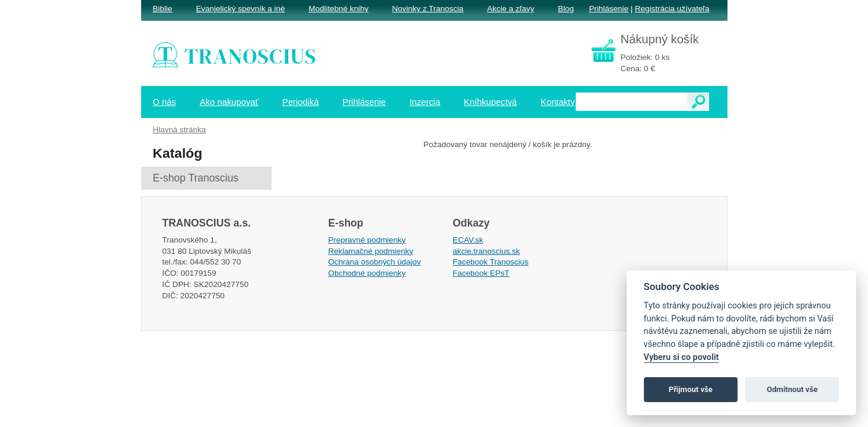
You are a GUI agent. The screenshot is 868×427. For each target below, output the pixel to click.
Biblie (163, 9)
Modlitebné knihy (339, 9)
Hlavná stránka (180, 130)
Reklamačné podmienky (371, 251)
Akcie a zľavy (511, 9)
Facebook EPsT (481, 273)
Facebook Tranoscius (491, 262)
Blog (566, 9)
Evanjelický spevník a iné (240, 9)
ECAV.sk (468, 240)
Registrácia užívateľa (672, 9)
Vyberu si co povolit (682, 357)
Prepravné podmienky (367, 240)
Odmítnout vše (792, 389)
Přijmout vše (691, 389)
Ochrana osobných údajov (375, 262)
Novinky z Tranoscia (427, 9)
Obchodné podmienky (367, 273)
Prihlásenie (608, 9)
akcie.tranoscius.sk (487, 251)
